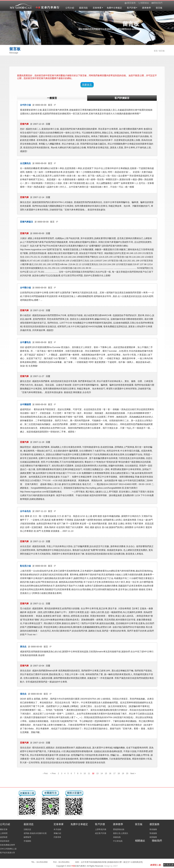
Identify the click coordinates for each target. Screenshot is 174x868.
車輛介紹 (57, 833)
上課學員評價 (101, 829)
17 (114, 773)
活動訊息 (27, 829)
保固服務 (153, 837)
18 (119, 773)
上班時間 (4, 833)
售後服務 (153, 833)
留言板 (159, 8)
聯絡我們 (157, 841)
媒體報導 (27, 837)
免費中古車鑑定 (114, 8)
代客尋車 (57, 837)
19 (123, 773)
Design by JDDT (111, 866)
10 (85, 773)
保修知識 (117, 837)
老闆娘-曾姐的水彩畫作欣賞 (35, 833)
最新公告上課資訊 (121, 833)
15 (106, 773)
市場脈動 (27, 841)
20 (127, 773)
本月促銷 (57, 829)
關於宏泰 (4, 829)
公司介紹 (70, 8)
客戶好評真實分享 (7, 853)
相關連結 (140, 841)
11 (89, 773)
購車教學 (147, 8)
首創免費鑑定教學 (7, 845)
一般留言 (52, 98)
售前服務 (153, 829)
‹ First (45, 773)
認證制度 (4, 837)
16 (110, 773)
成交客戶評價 (101, 833)
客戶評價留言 (122, 98)
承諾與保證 (5, 841)
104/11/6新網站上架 (8, 849)
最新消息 (83, 8)
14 (102, 773)
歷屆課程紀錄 (119, 829)
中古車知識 (118, 841)
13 (97, 773)
